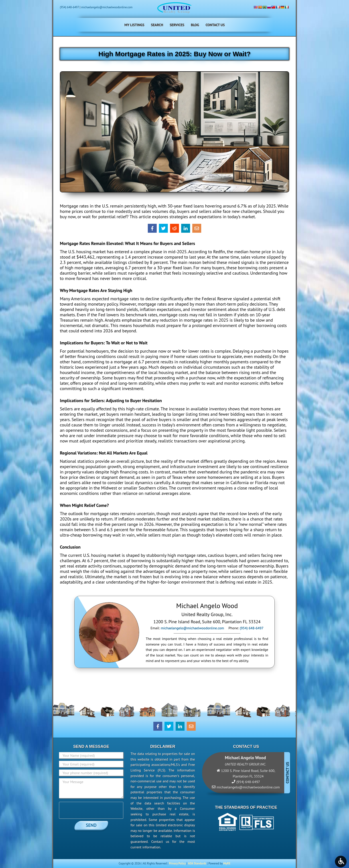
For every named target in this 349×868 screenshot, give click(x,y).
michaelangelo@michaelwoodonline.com (107, 7)
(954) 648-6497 (69, 7)
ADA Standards (197, 863)
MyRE (227, 863)
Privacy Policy (177, 863)
